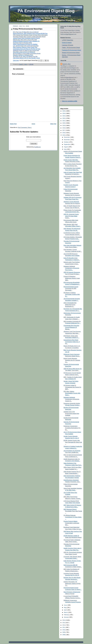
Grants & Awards (67, 43)
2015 (64, 135)
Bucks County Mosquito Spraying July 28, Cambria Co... (72, 360)
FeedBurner (37, 147)
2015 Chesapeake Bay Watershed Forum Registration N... (70, 305)
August (66, 147)
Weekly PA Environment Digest (71, 53)
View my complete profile (70, 101)
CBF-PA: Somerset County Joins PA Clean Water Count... (71, 216)
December (67, 137)
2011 (64, 627)
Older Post (53, 124)
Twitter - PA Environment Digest (71, 48)
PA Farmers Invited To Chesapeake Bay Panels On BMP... (72, 387)
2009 (64, 632)
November (67, 140)
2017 (64, 130)
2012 (64, 625)
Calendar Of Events (68, 45)
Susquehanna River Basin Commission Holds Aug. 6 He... (72, 342)
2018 (64, 128)
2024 (64, 113)
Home (33, 124)
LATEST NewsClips (68, 40)
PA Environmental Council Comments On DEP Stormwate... (71, 288)
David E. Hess (66, 64)
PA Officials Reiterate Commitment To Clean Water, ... (73, 517)
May (65, 608)
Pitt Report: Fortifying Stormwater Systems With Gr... (72, 294)
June (66, 605)
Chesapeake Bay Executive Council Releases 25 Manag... (71, 327)
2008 (64, 635)
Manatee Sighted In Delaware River (23, 55)
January (66, 617)
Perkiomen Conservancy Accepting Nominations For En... (72, 428)
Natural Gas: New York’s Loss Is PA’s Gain (25, 40)
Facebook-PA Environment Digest (72, 50)
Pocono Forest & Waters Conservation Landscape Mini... (71, 523)
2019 (64, 126)
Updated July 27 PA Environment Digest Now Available (71, 413)
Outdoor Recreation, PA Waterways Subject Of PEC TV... (72, 584)
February (67, 615)
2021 (64, 121)
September (67, 144)
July (65, 149)
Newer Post (13, 124)
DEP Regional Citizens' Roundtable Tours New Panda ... (73, 511)
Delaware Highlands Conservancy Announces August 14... (71, 399)
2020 (64, 123)
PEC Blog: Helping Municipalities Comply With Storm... (72, 393)
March (66, 612)
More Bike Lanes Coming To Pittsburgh (24, 52)
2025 (64, 111)
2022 (64, 118)
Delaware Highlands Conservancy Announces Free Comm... (71, 268)
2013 (64, 623)
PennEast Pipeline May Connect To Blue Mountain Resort (29, 37)
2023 (64, 116)
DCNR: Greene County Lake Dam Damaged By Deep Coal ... (73, 442)
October (66, 142)
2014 (64, 620)
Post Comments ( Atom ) (25, 128)
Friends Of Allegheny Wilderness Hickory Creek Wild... (72, 278)
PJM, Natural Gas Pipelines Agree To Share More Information (30, 35)
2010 (64, 630)
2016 (64, 133)
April (65, 610)
